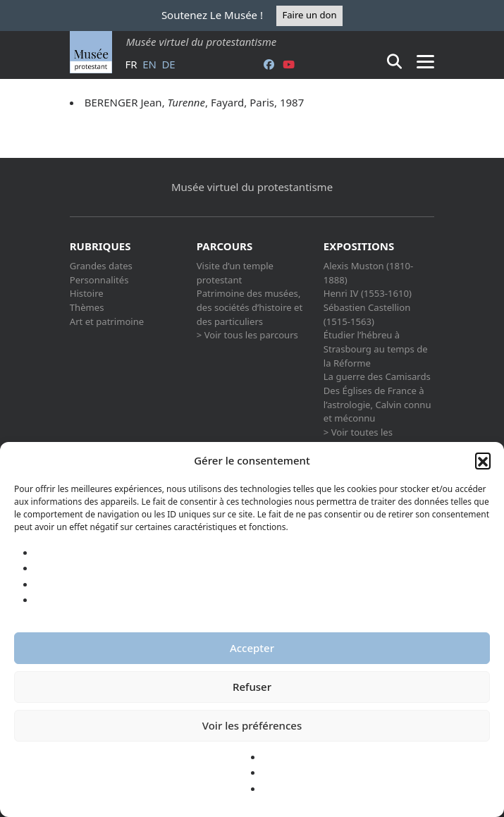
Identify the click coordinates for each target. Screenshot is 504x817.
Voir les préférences (252, 725)
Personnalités (99, 280)
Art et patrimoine (107, 321)
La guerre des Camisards (377, 376)
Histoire (87, 293)
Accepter (252, 648)
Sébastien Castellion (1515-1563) (367, 314)
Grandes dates (101, 266)
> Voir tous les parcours (247, 335)
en (149, 64)
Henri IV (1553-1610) (368, 293)
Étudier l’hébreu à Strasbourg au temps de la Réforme (376, 349)
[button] (483, 460)
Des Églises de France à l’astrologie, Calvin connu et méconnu (377, 404)
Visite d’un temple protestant (235, 273)
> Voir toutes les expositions (358, 439)
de (168, 64)
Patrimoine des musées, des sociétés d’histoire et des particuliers (250, 307)
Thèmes (87, 307)
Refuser (252, 687)
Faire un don (309, 15)
